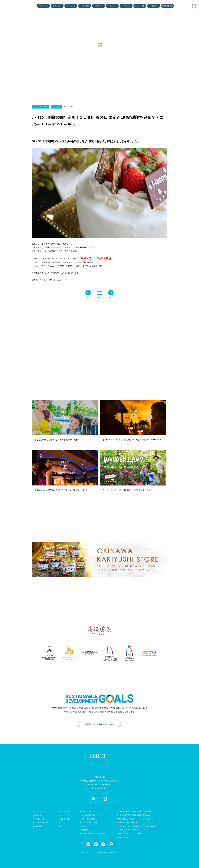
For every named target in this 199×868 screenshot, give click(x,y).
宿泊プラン (38, 815)
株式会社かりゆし (123, 837)
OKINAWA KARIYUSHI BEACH (128, 830)
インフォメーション (41, 811)
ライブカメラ (126, 6)
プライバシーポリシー (89, 823)
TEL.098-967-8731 (99, 784)
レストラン (57, 6)
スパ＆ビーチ (71, 6)
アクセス (63, 823)
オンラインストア (140, 6)
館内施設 (37, 826)
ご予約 (154, 6)
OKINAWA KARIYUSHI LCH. (127, 823)
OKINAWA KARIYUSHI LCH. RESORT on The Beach (136, 826)
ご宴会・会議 (64, 819)
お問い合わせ (85, 811)
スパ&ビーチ (64, 811)
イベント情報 (85, 6)
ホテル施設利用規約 (88, 815)
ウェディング (64, 815)
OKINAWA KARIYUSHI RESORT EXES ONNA (133, 815)
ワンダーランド (112, 6)
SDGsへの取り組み (88, 819)
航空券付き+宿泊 (167, 6)
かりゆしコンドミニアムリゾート (128, 834)
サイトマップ (85, 826)
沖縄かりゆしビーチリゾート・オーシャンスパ (133, 819)
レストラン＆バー (40, 823)
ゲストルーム (43, 6)
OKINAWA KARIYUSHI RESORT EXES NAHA (133, 811)
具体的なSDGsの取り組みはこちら (99, 724)
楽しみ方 (63, 826)
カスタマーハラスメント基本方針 (93, 834)
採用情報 (84, 830)
